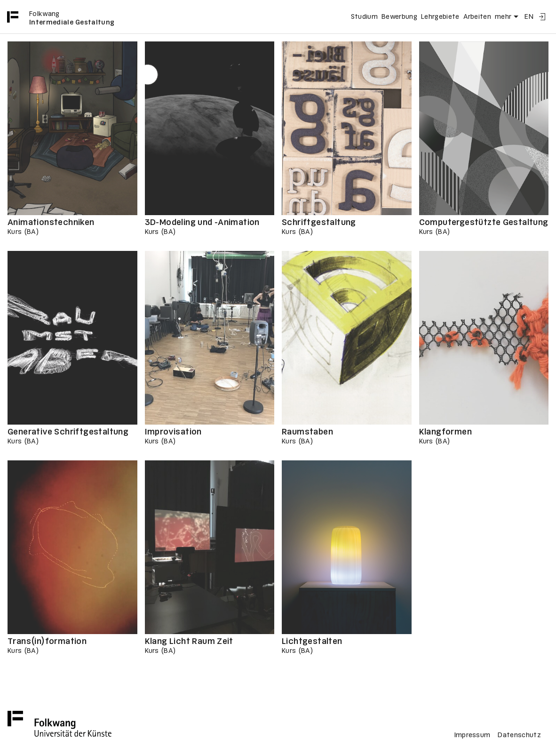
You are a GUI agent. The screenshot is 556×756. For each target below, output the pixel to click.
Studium (364, 17)
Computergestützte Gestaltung (484, 223)
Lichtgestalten (312, 642)
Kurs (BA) (23, 232)
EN (529, 17)
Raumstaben (307, 432)
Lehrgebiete (440, 17)
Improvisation (173, 432)
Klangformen (445, 432)
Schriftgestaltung (319, 223)
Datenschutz (519, 735)
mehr (508, 17)
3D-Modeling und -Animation (202, 223)
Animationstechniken (51, 223)
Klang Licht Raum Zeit (189, 642)
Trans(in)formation (47, 642)
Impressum (473, 735)
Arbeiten (477, 17)
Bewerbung (399, 17)
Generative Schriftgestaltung (68, 432)
